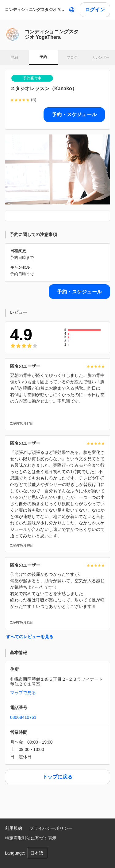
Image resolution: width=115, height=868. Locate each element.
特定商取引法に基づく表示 (31, 838)
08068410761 (23, 717)
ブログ (72, 57)
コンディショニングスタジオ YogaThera (36, 10)
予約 (43, 57)
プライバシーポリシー (51, 828)
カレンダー (101, 57)
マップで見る (23, 693)
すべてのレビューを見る (30, 637)
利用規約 (13, 828)
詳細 (14, 57)
